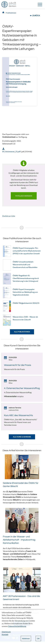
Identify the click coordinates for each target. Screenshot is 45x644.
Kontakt (5, 634)
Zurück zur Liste (9, 216)
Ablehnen (26, 638)
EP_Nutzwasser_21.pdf (11, 151)
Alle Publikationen (22, 332)
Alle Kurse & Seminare (22, 437)
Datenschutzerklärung (17, 626)
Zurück (36, 15)
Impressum (6, 632)
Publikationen (11, 13)
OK (38, 638)
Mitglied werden (24, 196)
